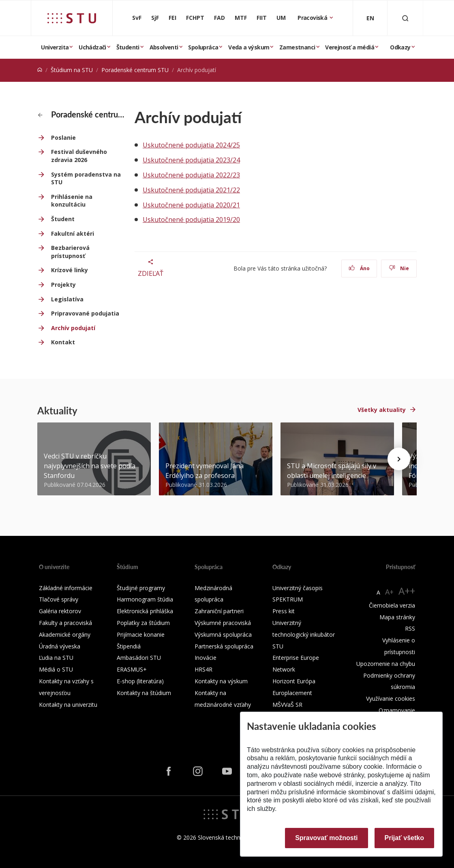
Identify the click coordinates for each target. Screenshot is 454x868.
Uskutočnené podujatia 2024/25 (191, 145)
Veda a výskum (249, 47)
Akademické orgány (65, 634)
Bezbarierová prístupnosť (70, 252)
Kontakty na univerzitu (68, 705)
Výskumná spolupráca (223, 634)
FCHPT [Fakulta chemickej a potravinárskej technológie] (195, 18)
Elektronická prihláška (145, 611)
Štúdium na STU (72, 70)
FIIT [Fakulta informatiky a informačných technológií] (262, 18)
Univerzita (55, 47)
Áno (359, 268)
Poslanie (63, 138)
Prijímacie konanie (141, 634)
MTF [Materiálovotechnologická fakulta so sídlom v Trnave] (241, 18)
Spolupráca (203, 47)
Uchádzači (92, 47)
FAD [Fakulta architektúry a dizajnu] (220, 18)
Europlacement (292, 693)
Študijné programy (141, 588)
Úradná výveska (60, 646)
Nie (399, 268)
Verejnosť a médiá (350, 47)
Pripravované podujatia (85, 313)
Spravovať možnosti (326, 838)
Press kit (284, 611)
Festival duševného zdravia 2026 (79, 156)
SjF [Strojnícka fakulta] (155, 18)
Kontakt (63, 342)
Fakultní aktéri (73, 234)
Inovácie (206, 658)
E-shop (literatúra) (140, 681)
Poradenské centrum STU (135, 70)
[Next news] (399, 459)
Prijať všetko (405, 838)
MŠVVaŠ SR (287, 705)
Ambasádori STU (139, 658)
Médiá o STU (56, 669)
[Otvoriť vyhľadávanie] (405, 18)
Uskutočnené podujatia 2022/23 (191, 175)
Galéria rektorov (60, 611)
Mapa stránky (397, 617)
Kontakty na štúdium (144, 693)
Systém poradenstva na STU (86, 178)
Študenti (128, 47)
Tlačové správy (59, 599)
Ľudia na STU (56, 658)
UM (281, 18)
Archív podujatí (73, 328)
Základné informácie (66, 588)
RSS (410, 628)
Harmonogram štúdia (145, 599)
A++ (407, 591)
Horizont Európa (294, 681)
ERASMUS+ (132, 669)
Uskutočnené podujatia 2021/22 (191, 190)
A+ (389, 592)
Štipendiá (129, 646)
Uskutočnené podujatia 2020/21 (191, 205)
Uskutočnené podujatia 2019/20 (191, 220)
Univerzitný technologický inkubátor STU (304, 634)
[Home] (40, 70)
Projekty (63, 285)
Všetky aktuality (382, 410)
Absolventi (164, 47)
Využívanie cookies (391, 698)
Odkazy (400, 47)
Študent (63, 219)
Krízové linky (70, 270)
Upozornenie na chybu (386, 664)
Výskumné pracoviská (223, 623)
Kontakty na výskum (221, 681)
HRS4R (203, 669)
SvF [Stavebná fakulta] (137, 18)
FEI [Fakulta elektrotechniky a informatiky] (172, 18)
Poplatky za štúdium (143, 623)
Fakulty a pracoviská (65, 623)
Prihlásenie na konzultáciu (72, 201)
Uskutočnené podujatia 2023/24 (191, 160)
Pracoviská (313, 18)
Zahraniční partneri (219, 611)
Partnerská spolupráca (224, 646)
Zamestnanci (297, 47)
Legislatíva (67, 299)
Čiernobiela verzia (392, 605)
